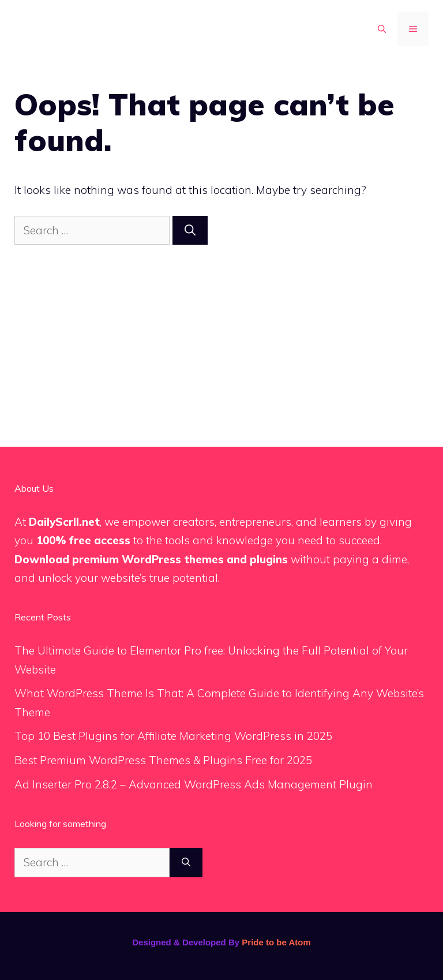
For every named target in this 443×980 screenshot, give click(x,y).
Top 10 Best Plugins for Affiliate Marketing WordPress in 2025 (173, 736)
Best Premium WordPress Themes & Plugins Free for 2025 (163, 760)
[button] (382, 29)
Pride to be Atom (276, 942)
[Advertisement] (221, 331)
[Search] (190, 231)
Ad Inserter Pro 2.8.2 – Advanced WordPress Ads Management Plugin (194, 784)
